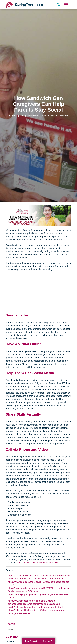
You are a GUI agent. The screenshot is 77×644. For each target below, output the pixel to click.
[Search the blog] (38, 630)
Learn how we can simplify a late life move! (37, 563)
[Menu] (66, 5)
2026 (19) (10, 641)
